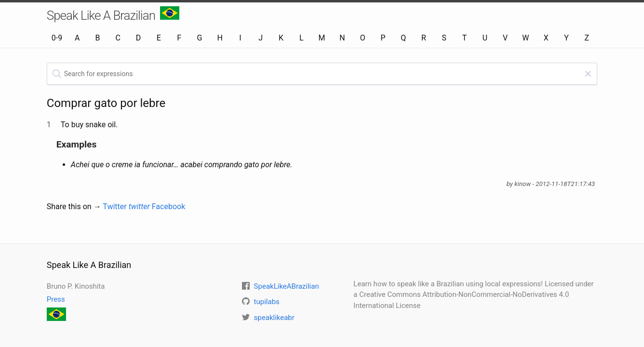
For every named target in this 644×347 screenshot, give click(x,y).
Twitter (126, 207)
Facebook (168, 207)
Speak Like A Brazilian (113, 14)
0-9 (57, 38)
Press (56, 299)
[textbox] (322, 74)
